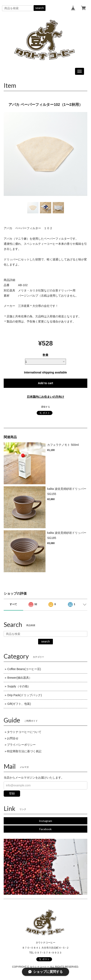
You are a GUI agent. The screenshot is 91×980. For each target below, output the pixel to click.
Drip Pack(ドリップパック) (25, 695)
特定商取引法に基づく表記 (24, 751)
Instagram (45, 821)
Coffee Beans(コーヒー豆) (24, 669)
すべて (13, 604)
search (40, 8)
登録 (12, 793)
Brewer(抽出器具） (20, 678)
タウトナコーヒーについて (24, 732)
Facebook (45, 829)
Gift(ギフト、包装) (19, 704)
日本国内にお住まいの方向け (45, 397)
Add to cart (45, 383)
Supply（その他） (19, 686)
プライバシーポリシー (21, 745)
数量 (45, 355)
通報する (45, 407)
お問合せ (13, 738)
